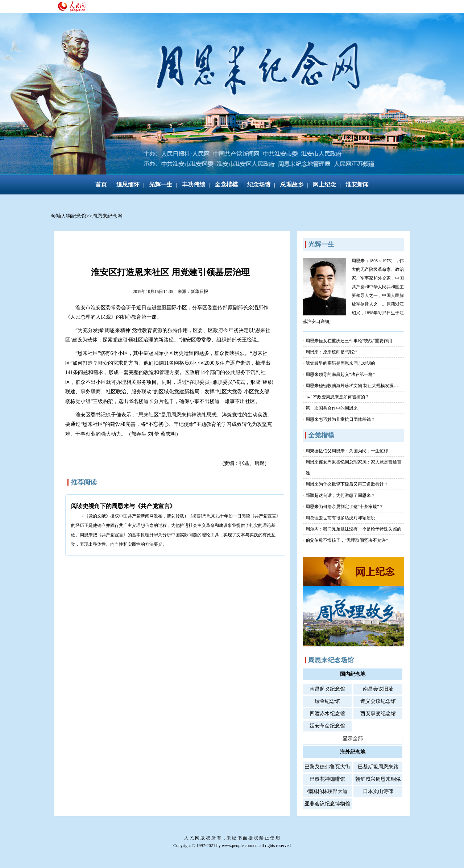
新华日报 (199, 292)
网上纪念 (324, 184)
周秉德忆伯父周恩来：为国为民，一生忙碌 (347, 451)
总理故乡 (292, 184)
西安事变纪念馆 (378, 714)
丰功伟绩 (194, 184)
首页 (101, 184)
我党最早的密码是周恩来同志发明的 (340, 363)
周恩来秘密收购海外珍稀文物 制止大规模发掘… (352, 386)
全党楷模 (226, 184)
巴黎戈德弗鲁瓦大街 (327, 767)
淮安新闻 (357, 184)
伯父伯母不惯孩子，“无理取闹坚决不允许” (347, 540)
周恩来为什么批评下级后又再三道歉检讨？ (347, 484)
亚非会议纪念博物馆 (327, 804)
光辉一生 (161, 184)
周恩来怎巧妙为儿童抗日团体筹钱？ (340, 419)
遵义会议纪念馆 (378, 701)
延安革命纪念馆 (327, 726)
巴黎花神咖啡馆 (327, 779)
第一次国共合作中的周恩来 (332, 408)
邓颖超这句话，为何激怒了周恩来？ (340, 495)
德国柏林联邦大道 (327, 791)
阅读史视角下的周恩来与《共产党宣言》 (123, 506)
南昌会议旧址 (378, 689)
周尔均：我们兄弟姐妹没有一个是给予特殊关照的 (353, 529)
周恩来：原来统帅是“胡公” (332, 352)
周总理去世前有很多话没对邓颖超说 (340, 518)
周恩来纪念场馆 (331, 660)
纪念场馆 (259, 184)
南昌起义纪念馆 (327, 689)
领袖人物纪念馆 (69, 216)
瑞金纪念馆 (327, 701)
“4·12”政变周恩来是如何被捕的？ (337, 397)
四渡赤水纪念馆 (327, 714)
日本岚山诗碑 (378, 791)
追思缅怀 (128, 184)
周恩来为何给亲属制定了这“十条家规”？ (345, 507)
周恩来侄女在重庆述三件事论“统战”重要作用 (349, 341)
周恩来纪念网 (107, 216)
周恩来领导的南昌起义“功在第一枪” (340, 374)
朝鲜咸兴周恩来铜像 (378, 779)
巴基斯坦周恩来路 (378, 767)
